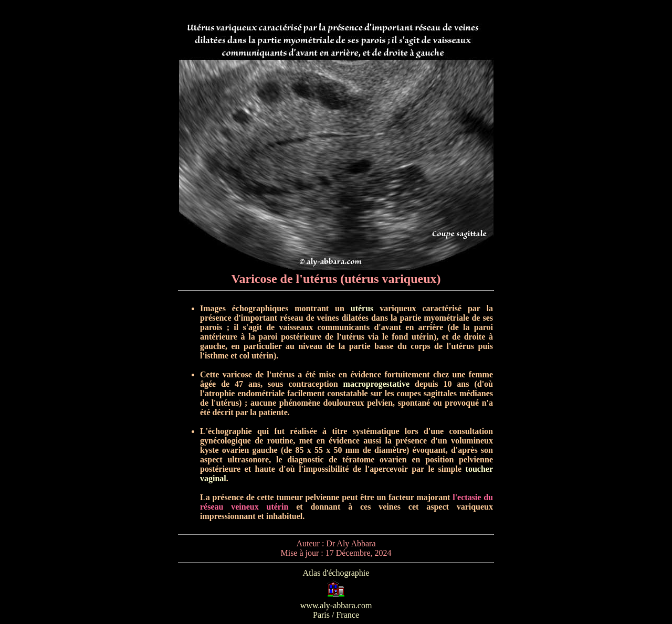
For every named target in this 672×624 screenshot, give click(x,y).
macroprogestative (376, 384)
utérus (362, 308)
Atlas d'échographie (336, 573)
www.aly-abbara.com (336, 605)
